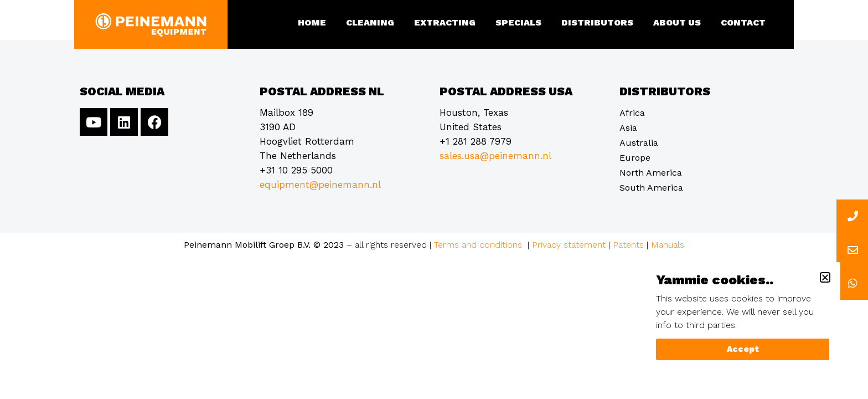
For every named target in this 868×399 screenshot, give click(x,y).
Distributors (597, 22)
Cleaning (370, 22)
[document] (434, 199)
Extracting (445, 22)
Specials (518, 22)
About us (677, 22)
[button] (825, 277)
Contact (743, 22)
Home (312, 22)
